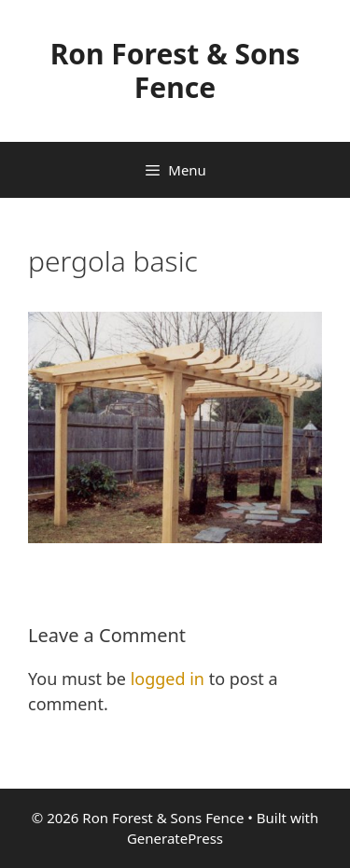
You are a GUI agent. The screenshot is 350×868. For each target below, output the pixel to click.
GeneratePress (175, 838)
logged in (168, 679)
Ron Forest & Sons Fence (175, 70)
